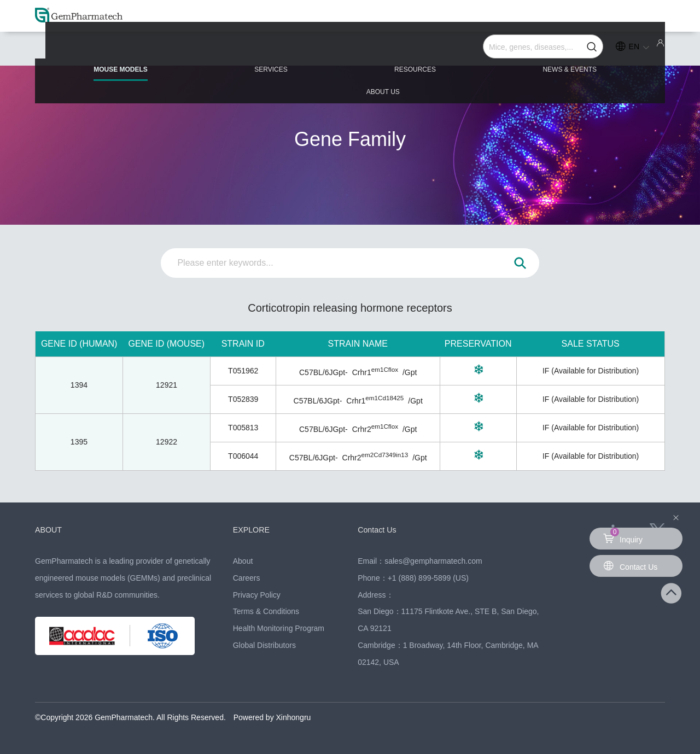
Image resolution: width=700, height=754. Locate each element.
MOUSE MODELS (113, 55)
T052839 (243, 399)
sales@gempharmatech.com (433, 561)
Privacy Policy (257, 595)
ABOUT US (597, 50)
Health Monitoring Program (279, 628)
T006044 (243, 456)
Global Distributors (264, 645)
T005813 (243, 428)
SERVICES (235, 50)
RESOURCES (350, 50)
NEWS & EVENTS (476, 50)
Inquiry (623, 536)
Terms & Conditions (266, 611)
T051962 (243, 371)
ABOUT (50, 530)
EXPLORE (254, 530)
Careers (247, 578)
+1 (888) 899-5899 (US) (428, 578)
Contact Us (379, 530)
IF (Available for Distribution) (591, 371)
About (243, 561)
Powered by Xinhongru (272, 717)
